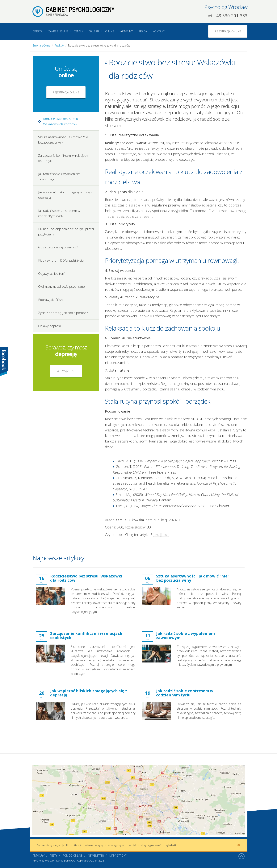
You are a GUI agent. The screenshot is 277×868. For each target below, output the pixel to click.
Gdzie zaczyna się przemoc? (58, 247)
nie (165, 535)
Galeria (94, 31)
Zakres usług (58, 31)
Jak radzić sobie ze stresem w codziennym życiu (59, 213)
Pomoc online (73, 856)
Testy (54, 856)
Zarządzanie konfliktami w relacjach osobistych (63, 158)
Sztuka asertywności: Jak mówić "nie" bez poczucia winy (64, 140)
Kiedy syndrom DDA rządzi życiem (62, 260)
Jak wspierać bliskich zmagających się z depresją (65, 195)
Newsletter (96, 856)
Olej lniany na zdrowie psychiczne (61, 286)
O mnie (110, 31)
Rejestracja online (228, 31)
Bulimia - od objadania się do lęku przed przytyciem (66, 232)
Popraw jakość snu (51, 300)
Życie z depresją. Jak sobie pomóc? (63, 313)
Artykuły (126, 31)
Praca (143, 31)
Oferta (38, 31)
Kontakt (159, 31)
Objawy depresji (50, 326)
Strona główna (41, 45)
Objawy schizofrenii (52, 273)
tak (157, 535)
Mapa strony (118, 856)
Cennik (78, 31)
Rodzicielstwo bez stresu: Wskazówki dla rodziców (61, 121)
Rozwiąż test (66, 371)
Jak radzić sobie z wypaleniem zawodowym (59, 176)
